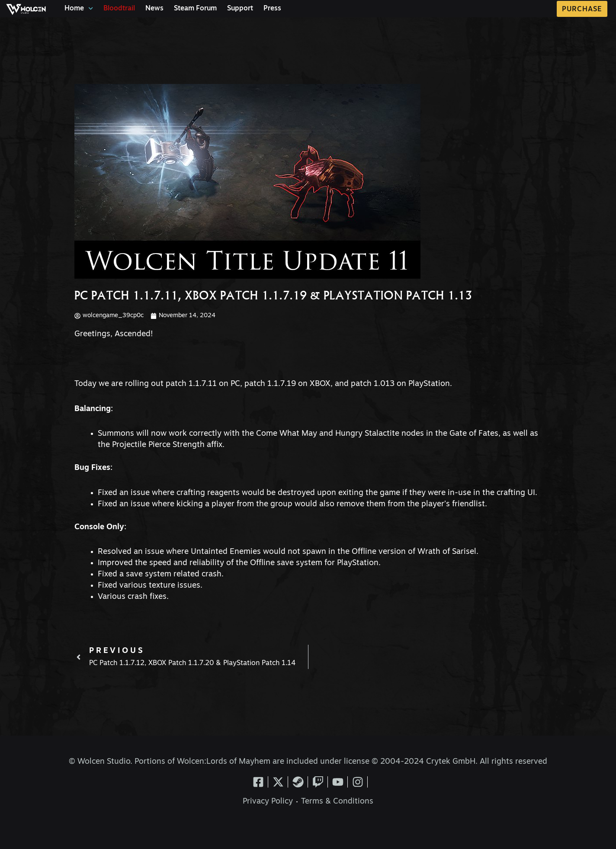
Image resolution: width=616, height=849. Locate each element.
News (154, 9)
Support (240, 9)
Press (272, 9)
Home (79, 8)
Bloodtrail (119, 9)
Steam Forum (195, 9)
